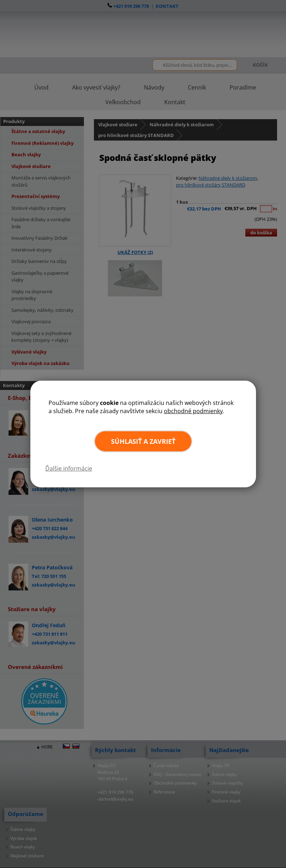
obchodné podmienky (193, 411)
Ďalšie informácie (69, 468)
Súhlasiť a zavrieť (143, 441)
